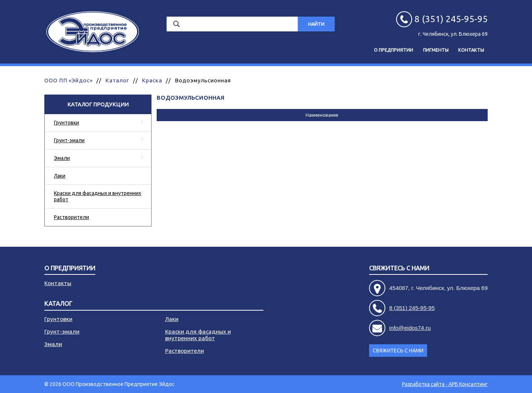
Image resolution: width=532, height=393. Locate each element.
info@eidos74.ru (410, 328)
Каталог (117, 80)
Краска (152, 80)
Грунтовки (66, 123)
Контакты (471, 50)
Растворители (71, 217)
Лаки (60, 176)
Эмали (62, 158)
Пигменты (436, 50)
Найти (316, 24)
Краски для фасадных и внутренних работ (98, 196)
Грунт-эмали (69, 140)
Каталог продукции (98, 104)
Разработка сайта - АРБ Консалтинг (445, 384)
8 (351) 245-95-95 (412, 308)
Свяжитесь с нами (399, 268)
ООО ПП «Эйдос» (69, 80)
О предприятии (393, 50)
